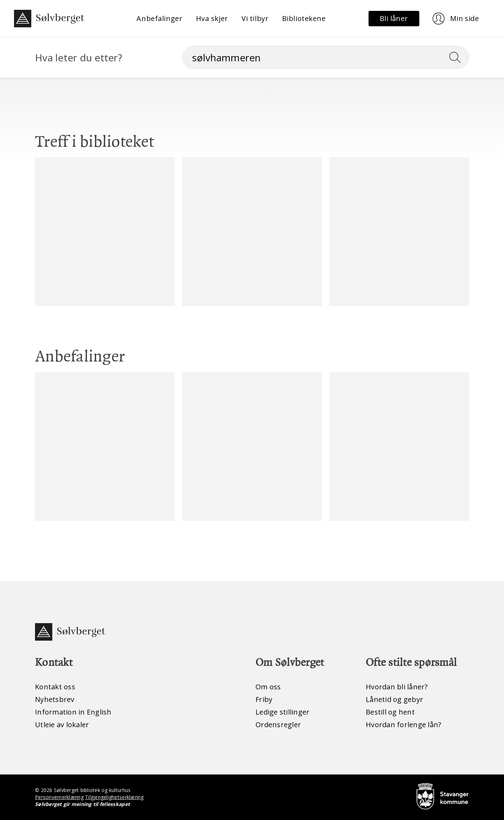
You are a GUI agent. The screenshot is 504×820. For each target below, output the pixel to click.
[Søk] (325, 57)
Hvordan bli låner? (397, 687)
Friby (264, 699)
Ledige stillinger (282, 712)
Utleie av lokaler (62, 725)
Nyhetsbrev (55, 699)
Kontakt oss (55, 687)
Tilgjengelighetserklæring (114, 797)
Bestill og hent (390, 712)
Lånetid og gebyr (394, 699)
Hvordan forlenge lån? (403, 725)
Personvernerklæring (59, 797)
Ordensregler (278, 725)
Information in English (73, 712)
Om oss (268, 687)
